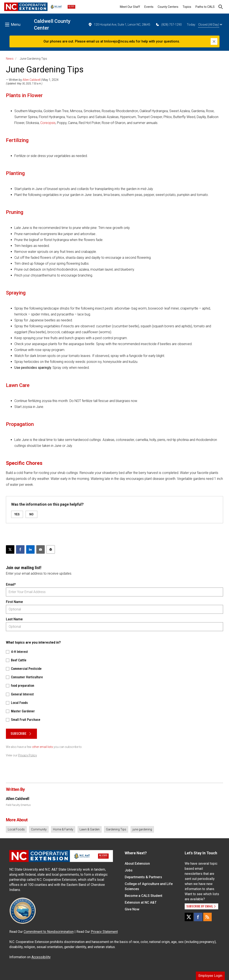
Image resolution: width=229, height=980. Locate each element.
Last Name (14, 619)
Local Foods (16, 829)
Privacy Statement (104, 932)
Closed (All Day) (210, 25)
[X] (189, 917)
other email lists (43, 747)
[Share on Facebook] (20, 549)
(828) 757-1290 (169, 25)
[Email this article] (41, 549)
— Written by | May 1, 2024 (32, 80)
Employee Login (210, 976)
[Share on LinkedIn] (30, 549)
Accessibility (41, 957)
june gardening (142, 829)
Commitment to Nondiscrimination (49, 932)
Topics (187, 7)
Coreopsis (48, 123)
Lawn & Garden (90, 829)
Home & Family (63, 829)
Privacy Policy (28, 755)
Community (39, 829)
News (10, 59)
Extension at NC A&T (141, 902)
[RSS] (207, 917)
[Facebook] (198, 917)
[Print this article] (51, 549)
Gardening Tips (116, 829)
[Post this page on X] (10, 549)
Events (149, 7)
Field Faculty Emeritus (18, 805)
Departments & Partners (143, 877)
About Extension (137, 864)
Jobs (129, 870)
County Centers (168, 7)
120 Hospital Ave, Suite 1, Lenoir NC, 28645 (119, 25)
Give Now (132, 909)
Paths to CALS (205, 7)
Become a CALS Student (144, 896)
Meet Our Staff (130, 7)
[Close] (214, 41)
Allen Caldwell (32, 80)
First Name (14, 602)
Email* (11, 584)
